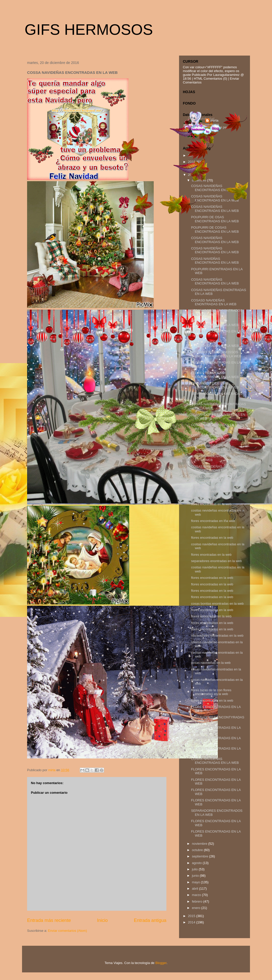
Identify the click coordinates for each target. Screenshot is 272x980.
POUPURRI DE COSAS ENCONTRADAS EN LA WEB (215, 230)
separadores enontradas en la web (216, 561)
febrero (198, 901)
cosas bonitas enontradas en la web (217, 604)
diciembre (200, 180)
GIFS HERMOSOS (89, 30)
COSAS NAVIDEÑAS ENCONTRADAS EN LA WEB (215, 188)
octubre (198, 850)
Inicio (102, 920)
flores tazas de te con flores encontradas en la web (211, 692)
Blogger (161, 963)
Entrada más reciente (49, 920)
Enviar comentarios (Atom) (67, 931)
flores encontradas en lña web (213, 521)
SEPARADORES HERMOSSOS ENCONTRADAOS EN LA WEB (216, 354)
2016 (192, 175)
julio (195, 869)
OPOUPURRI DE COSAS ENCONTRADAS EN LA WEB (215, 385)
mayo (196, 882)
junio (196, 876)
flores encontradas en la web (212, 497)
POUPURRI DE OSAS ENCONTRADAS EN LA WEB (215, 219)
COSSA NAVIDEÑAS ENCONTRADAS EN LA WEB (215, 437)
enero (197, 908)
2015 (192, 916)
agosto (197, 863)
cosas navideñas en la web (211, 663)
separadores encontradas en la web (217, 636)
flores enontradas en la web (211, 504)
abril (196, 889)
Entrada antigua (150, 920)
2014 (192, 922)
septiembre (201, 856)
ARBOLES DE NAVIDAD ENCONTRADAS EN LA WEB (215, 323)
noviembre (200, 844)
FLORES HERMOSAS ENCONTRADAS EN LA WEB (215, 375)
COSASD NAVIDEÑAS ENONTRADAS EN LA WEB (214, 302)
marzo (197, 895)
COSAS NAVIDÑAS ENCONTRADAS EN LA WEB (215, 261)
